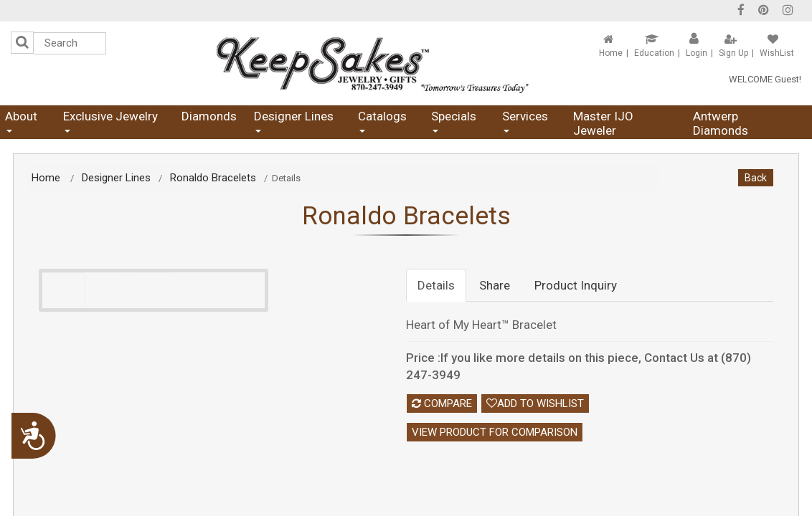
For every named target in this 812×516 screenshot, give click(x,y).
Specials (454, 121)
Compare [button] (442, 403)
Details (436, 285)
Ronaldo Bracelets (213, 178)
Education (654, 53)
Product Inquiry (576, 285)
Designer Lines (294, 121)
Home (611, 53)
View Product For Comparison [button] (495, 432)
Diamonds (209, 116)
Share (495, 285)
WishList (777, 53)
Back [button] (756, 178)
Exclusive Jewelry (110, 121)
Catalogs (382, 121)
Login (697, 53)
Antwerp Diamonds (721, 123)
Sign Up (733, 53)
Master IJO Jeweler (603, 123)
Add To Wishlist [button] (535, 403)
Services (525, 121)
